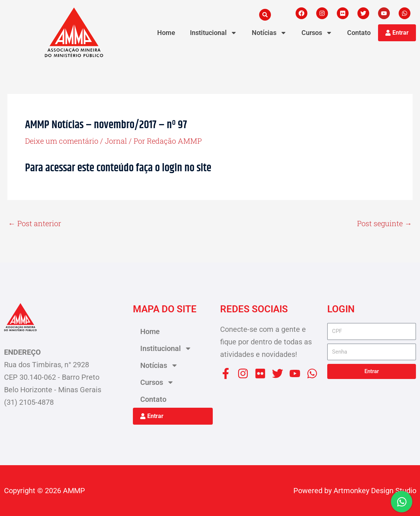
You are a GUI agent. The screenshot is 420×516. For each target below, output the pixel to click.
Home (166, 33)
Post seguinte (384, 223)
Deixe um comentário (62, 141)
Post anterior (35, 223)
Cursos (317, 33)
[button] (265, 15)
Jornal (116, 141)
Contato (359, 33)
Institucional (213, 33)
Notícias (269, 33)
